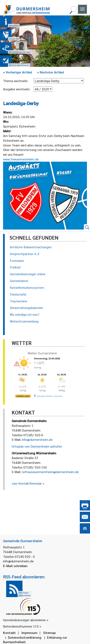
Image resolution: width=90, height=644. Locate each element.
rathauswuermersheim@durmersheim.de (50, 472)
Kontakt (9, 633)
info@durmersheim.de (37, 439)
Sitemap (49, 633)
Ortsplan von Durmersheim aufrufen (37, 446)
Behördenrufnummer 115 (21, 626)
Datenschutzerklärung (25, 637)
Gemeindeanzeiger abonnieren (24, 620)
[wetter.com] (23, 397)
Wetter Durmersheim (42, 353)
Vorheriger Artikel (18, 72)
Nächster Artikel (51, 72)
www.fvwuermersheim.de (21, 159)
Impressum (29, 633)
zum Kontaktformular (27, 483)
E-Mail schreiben (15, 566)
